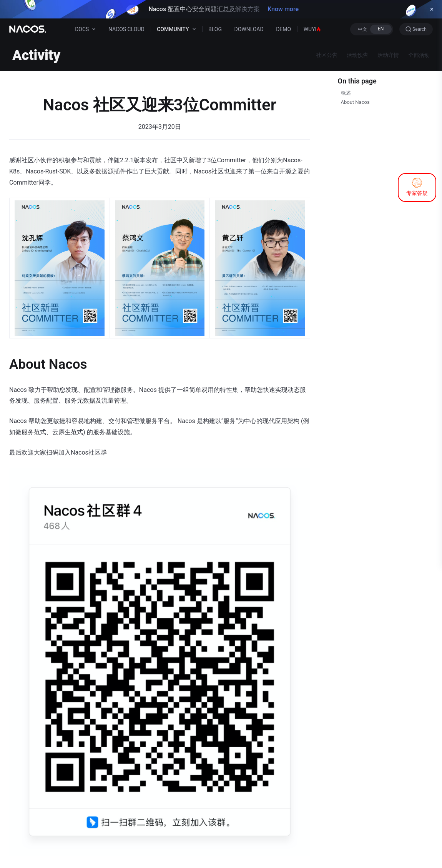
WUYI (312, 29)
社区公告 (327, 55)
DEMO (283, 29)
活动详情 (388, 55)
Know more (283, 9)
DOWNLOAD (249, 29)
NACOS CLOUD (126, 29)
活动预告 (357, 55)
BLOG (215, 29)
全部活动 (419, 55)
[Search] (416, 29)
